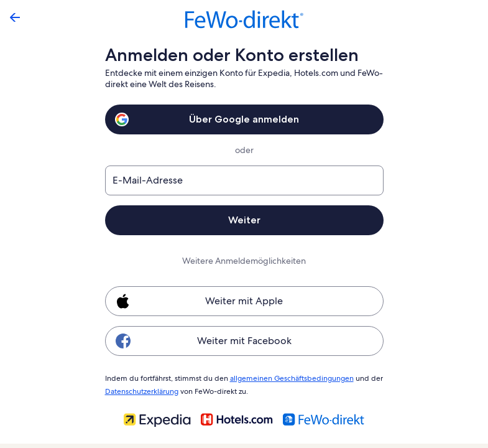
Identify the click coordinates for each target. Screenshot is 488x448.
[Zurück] (15, 17)
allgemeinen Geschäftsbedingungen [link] (286, 378)
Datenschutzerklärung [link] (141, 390)
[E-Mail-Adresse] (244, 180)
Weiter (244, 220)
